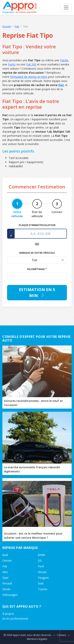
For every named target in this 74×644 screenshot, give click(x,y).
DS (40, 561)
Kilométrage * (37, 269)
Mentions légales (37, 639)
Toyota (43, 589)
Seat (41, 583)
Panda (64, 60)
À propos (8, 614)
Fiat (17, 26)
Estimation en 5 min (37, 293)
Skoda (6, 589)
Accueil (7, 26)
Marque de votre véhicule (37, 253)
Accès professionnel (15, 619)
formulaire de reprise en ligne (29, 77)
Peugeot (43, 578)
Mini (5, 572)
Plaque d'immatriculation (37, 225)
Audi (5, 555)
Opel (5, 578)
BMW (41, 555)
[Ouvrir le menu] (66, 7)
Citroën (7, 561)
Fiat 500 (31, 64)
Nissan (42, 572)
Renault (7, 583)
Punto (12, 64)
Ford (41, 566)
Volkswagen (10, 595)
